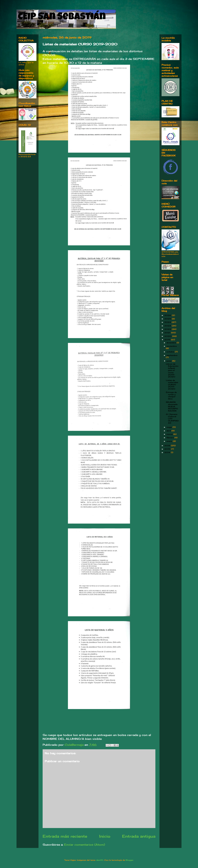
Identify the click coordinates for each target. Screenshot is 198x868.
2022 (168, 329)
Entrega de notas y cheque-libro (171, 395)
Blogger (130, 860)
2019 (168, 340)
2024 (168, 322)
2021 (168, 333)
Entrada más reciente (65, 836)
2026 (168, 315)
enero (170, 441)
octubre (171, 352)
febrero (170, 438)
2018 (168, 446)
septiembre (172, 355)
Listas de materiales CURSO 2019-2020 (172, 385)
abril (169, 431)
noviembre (172, 346)
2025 (168, 319)
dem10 (100, 860)
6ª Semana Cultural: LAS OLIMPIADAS (172, 418)
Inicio (105, 836)
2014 (168, 452)
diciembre (172, 343)
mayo (170, 427)
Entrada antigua (139, 836)
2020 (168, 336)
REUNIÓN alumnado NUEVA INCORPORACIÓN (172, 406)
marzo (170, 434)
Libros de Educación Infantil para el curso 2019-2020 (172, 370)
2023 (168, 326)
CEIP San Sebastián (62, 17)
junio (169, 361)
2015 (168, 449)
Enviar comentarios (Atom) (84, 845)
